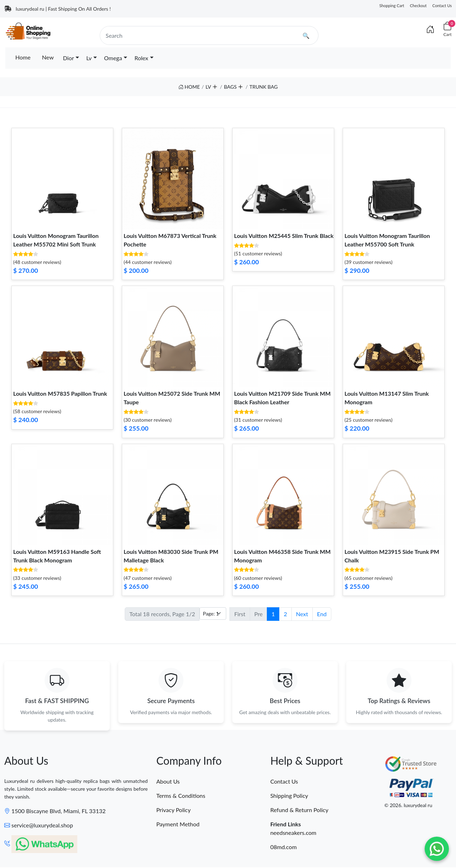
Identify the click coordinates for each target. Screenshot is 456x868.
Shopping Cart (392, 6)
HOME (189, 87)
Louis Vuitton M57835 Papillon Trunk (60, 393)
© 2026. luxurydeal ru (408, 806)
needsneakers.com (293, 833)
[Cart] (447, 29)
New (48, 57)
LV (208, 87)
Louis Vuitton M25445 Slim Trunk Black (284, 236)
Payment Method (178, 824)
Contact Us (442, 6)
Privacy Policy (174, 810)
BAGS (230, 87)
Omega (113, 58)
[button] (214, 85)
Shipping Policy (289, 796)
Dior (69, 58)
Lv (89, 58)
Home (23, 57)
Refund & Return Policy (299, 810)
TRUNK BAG (263, 87)
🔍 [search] (306, 35)
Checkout (418, 6)
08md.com (284, 847)
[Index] (430, 29)
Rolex (141, 58)
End (322, 614)
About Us (168, 782)
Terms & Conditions (181, 796)
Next (302, 614)
